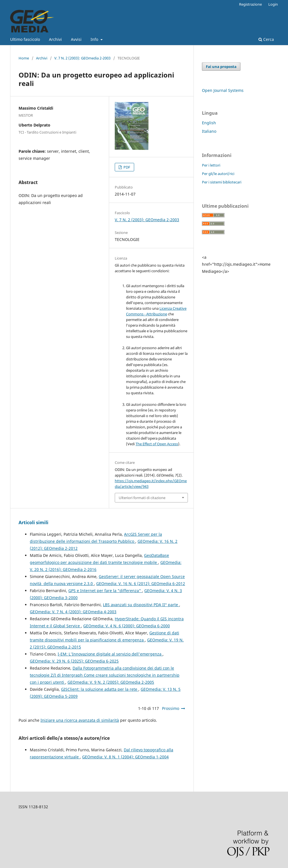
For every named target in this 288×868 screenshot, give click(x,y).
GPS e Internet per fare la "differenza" (105, 591)
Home (24, 58)
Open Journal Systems (223, 90)
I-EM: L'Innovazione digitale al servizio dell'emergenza (110, 654)
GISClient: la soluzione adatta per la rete (100, 689)
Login (273, 4)
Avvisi (76, 39)
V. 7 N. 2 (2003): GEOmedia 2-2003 (82, 58)
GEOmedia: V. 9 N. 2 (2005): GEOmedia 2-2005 (111, 682)
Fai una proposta (221, 67)
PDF (126, 167)
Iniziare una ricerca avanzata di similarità (80, 720)
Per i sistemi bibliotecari (222, 182)
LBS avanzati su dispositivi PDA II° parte (141, 605)
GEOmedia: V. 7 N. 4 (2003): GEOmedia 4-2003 (73, 612)
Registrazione (250, 4)
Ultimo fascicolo (25, 39)
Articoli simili (33, 522)
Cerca (266, 39)
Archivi (55, 39)
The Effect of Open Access (157, 444)
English (209, 123)
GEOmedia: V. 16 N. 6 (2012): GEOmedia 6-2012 (141, 584)
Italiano (209, 131)
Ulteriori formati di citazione (142, 498)
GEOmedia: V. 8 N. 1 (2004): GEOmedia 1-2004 (125, 757)
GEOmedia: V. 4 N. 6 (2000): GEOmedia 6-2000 (127, 626)
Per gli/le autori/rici (218, 174)
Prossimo (171, 708)
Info (95, 39)
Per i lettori (211, 165)
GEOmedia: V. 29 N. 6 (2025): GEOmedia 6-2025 (74, 661)
